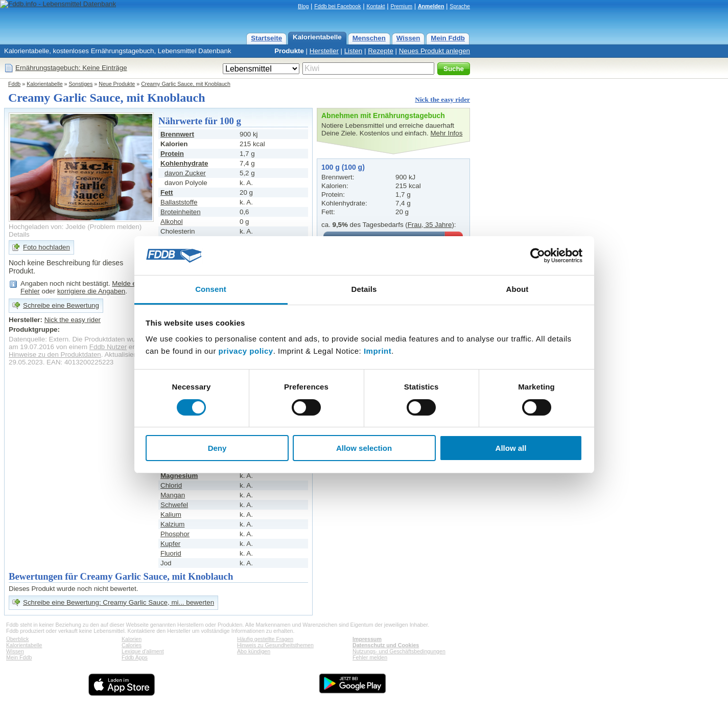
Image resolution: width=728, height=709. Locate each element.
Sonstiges (81, 84)
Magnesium (179, 476)
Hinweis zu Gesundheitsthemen (275, 645)
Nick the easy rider (442, 99)
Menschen (369, 38)
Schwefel (174, 505)
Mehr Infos (446, 133)
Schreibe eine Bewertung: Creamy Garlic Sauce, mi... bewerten (119, 602)
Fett (167, 192)
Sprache (460, 6)
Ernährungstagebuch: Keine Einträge (71, 68)
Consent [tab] (211, 289)
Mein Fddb (448, 38)
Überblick (17, 639)
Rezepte (381, 51)
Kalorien (132, 639)
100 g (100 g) (343, 167)
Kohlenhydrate (184, 163)
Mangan (173, 495)
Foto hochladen (46, 247)
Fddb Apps (135, 657)
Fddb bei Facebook (337, 6)
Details (19, 234)
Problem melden (115, 227)
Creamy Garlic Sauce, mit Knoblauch (186, 84)
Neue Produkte (117, 84)
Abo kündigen (254, 651)
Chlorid (171, 485)
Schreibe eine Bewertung (61, 305)
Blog (303, 6)
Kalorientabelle (317, 37)
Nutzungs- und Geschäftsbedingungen (399, 651)
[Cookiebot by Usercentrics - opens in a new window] (538, 256)
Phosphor (175, 534)
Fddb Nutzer (108, 347)
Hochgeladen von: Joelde (47, 227)
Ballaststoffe (179, 202)
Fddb (14, 84)
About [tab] (518, 289)
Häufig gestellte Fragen (265, 639)
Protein (172, 154)
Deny (217, 448)
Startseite (266, 38)
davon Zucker (185, 173)
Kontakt (375, 6)
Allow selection (364, 448)
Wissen (408, 38)
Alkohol (172, 222)
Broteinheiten (181, 212)
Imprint (378, 351)
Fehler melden (370, 657)
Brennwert (177, 134)
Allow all (511, 448)
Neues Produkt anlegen (435, 51)
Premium (401, 6)
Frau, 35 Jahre (430, 225)
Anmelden (431, 6)
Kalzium (172, 524)
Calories (132, 645)
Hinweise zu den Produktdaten (55, 354)
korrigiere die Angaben (91, 291)
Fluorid (171, 553)
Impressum (367, 639)
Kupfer (170, 544)
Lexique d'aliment (143, 651)
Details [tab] (364, 289)
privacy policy (246, 351)
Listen (354, 51)
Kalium (171, 514)
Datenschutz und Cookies (386, 645)
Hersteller (324, 51)
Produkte (289, 51)
